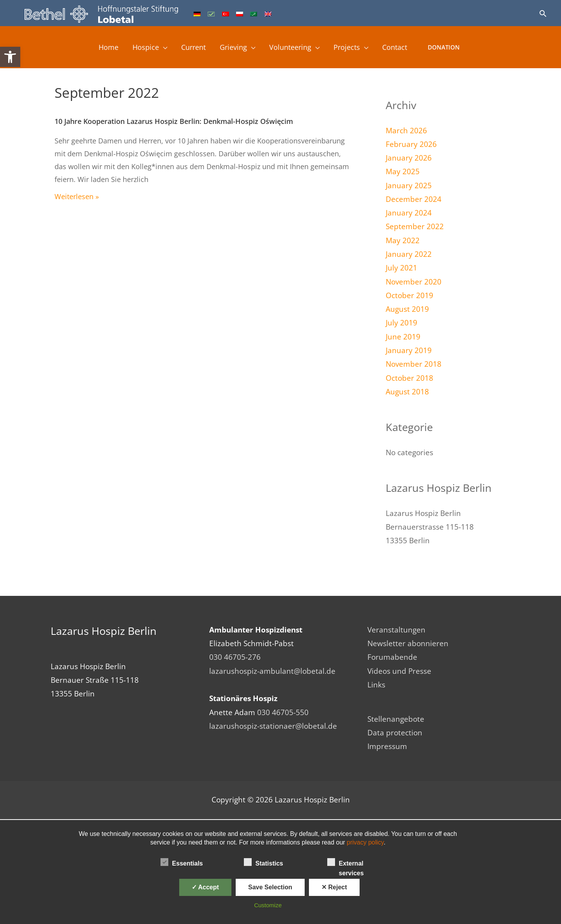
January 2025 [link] (409, 186)
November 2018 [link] (414, 364)
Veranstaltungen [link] (396, 630)
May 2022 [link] (403, 240)
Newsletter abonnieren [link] (408, 643)
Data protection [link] (395, 733)
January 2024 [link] (409, 213)
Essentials (182, 862)
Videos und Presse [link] (399, 671)
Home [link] (101, 48)
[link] (10, 57)
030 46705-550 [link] (283, 712)
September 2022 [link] (415, 226)
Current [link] (190, 48)
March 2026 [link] (406, 131)
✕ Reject (334, 887)
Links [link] (376, 685)
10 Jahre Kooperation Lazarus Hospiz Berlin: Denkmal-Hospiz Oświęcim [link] (174, 121)
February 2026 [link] (411, 144)
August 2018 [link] (407, 392)
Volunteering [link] (293, 48)
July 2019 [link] (401, 323)
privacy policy (365, 842)
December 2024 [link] (414, 199)
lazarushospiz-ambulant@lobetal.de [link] (272, 671)
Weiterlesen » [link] (77, 196)
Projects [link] (352, 48)
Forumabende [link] (392, 657)
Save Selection (270, 887)
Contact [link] (402, 48)
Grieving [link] (233, 48)
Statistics (264, 862)
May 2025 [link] (403, 171)
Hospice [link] (140, 48)
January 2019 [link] (409, 350)
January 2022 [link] (409, 254)
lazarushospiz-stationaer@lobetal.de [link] (273, 726)
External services (346, 863)
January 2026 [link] (409, 158)
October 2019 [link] (409, 295)
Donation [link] (453, 48)
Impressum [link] (387, 747)
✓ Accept (205, 887)
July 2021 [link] (401, 268)
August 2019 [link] (407, 309)
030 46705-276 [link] (235, 657)
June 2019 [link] (403, 337)
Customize (268, 905)
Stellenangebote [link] (396, 719)
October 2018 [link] (409, 378)
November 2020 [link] (414, 282)
